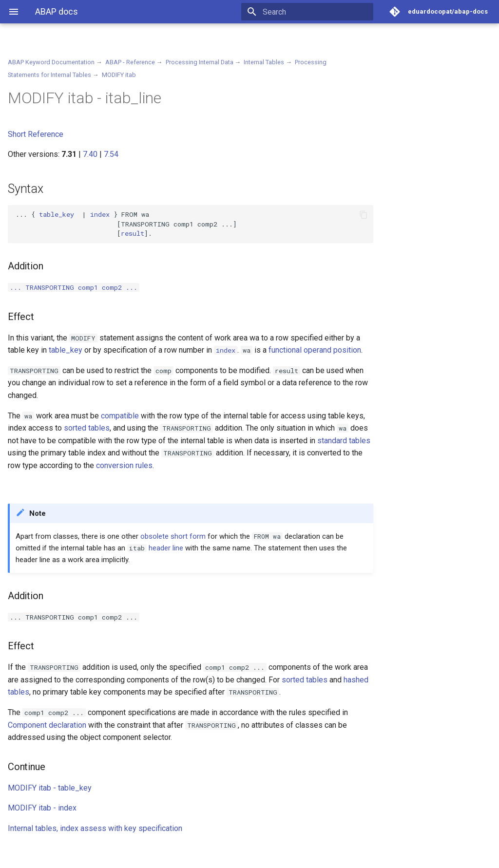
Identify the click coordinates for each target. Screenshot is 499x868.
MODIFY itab (119, 75)
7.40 (90, 154)
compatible (120, 416)
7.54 (111, 154)
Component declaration (47, 725)
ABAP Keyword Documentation (51, 62)
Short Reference (36, 134)
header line (166, 548)
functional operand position (315, 350)
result (133, 233)
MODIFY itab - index (42, 808)
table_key (57, 214)
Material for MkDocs (67, 857)
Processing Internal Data (200, 62)
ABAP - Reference (130, 62)
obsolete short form (173, 536)
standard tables (344, 441)
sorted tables (87, 428)
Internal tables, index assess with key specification (95, 828)
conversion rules (124, 465)
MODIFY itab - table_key (50, 788)
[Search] (316, 12)
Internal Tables (264, 62)
